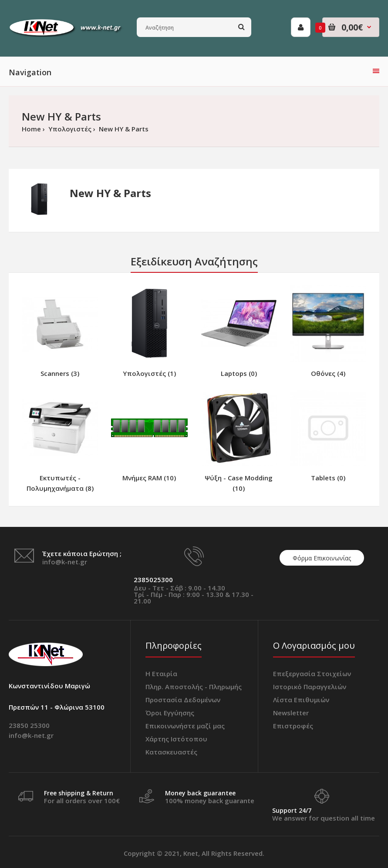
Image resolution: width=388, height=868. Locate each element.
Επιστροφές (293, 726)
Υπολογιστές (69, 129)
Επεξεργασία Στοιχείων (312, 674)
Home (31, 129)
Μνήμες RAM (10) (149, 478)
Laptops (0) (239, 373)
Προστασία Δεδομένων (183, 700)
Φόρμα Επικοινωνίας (322, 558)
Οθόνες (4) (328, 373)
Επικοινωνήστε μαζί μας (185, 726)
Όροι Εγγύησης (170, 713)
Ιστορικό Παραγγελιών (310, 687)
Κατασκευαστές (171, 752)
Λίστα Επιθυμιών (301, 700)
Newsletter (291, 713)
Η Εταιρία (161, 674)
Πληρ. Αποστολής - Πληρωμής (194, 687)
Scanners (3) (60, 373)
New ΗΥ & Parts (123, 129)
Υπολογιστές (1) (149, 373)
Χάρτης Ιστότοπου (176, 739)
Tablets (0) (328, 478)
